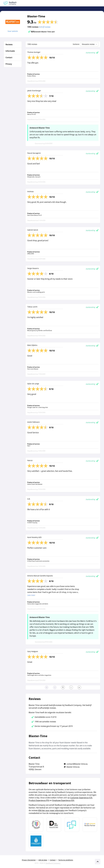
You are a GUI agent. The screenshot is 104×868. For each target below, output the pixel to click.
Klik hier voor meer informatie (51, 810)
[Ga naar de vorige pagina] (55, 687)
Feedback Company (53, 863)
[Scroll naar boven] (98, 862)
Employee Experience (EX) (63, 800)
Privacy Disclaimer (29, 860)
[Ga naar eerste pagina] (47, 687)
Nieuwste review (90, 44)
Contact (53, 860)
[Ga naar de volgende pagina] (71, 687)
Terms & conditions (66, 860)
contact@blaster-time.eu (77, 764)
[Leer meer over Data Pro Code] (36, 825)
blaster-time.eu (73, 767)
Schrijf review (45, 27)
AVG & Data (43, 860)
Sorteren (76, 44)
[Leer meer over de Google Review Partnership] (90, 825)
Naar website (13, 31)
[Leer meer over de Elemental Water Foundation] (36, 841)
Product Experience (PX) (39, 800)
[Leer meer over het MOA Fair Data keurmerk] (54, 825)
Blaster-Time (36, 16)
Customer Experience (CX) (81, 798)
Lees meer (31, 595)
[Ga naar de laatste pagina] (79, 687)
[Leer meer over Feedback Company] (72, 825)
